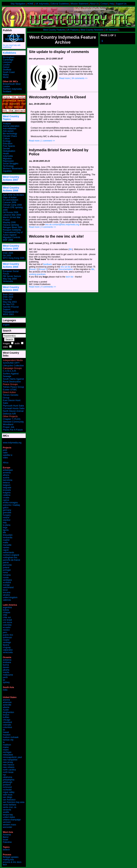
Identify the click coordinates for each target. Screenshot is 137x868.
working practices (37, 274)
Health (6, 154)
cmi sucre (7, 622)
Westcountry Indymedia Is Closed (57, 97)
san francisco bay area (14, 802)
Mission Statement (79, 4)
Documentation (66, 269)
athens (6, 475)
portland (7, 785)
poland (6, 567)
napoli (6, 550)
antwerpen (8, 470)
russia (6, 577)
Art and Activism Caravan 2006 (11, 201)
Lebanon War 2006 (12, 215)
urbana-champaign (12, 820)
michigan (7, 752)
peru (5, 632)
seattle (6, 812)
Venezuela (8, 281)
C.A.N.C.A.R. (10, 371)
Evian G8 (7, 299)
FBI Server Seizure (12, 276)
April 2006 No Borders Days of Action (13, 196)
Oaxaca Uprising (11, 225)
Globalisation (9, 151)
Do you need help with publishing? (12, 46)
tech (5, 865)
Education (8, 144)
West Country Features (54, 30)
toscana (7, 592)
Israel (5, 840)
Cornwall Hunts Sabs (14, 408)
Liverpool (7, 62)
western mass (9, 825)
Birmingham (9, 57)
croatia (6, 498)
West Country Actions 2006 (11, 189)
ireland (6, 518)
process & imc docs (12, 862)
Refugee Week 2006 (13, 227)
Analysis (7, 124)
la (4, 742)
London (6, 65)
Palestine (7, 842)
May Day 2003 (10, 302)
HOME (30, 4)
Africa (6, 463)
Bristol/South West (12, 84)
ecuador (7, 627)
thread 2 (43, 269)
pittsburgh (8, 782)
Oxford (6, 67)
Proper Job (9, 427)
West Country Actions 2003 (11, 289)
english (6, 325)
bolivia (6, 610)
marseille (7, 545)
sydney (6, 682)
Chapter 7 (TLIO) (12, 419)
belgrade (7, 488)
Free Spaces (9, 146)
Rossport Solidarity (12, 230)
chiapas (7, 612)
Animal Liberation (11, 126)
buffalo (6, 717)
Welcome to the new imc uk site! (56, 236)
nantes (6, 548)
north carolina (9, 770)
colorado (7, 725)
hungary (7, 515)
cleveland (7, 722)
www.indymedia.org (12, 443)
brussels (7, 490)
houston (7, 735)
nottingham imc (10, 558)
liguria (6, 530)
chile (5, 615)
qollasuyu (7, 637)
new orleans (9, 767)
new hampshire (10, 760)
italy (5, 523)
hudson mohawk (11, 737)
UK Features (73, 30)
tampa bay (8, 815)
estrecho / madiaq (11, 505)
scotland (7, 582)
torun (5, 590)
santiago (7, 642)
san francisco (9, 800)
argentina (7, 607)
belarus (6, 483)
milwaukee (8, 755)
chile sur (7, 617)
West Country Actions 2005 (11, 247)
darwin (6, 667)
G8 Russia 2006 (11, 212)
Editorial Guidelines (60, 4)
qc (4, 680)
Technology (8, 166)
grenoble (7, 513)
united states (9, 817)
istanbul (7, 520)
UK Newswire (111, 30)
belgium (7, 485)
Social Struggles (11, 164)
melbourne (8, 675)
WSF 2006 (8, 240)
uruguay (7, 647)
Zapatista (7, 171)
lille (4, 533)
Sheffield (7, 70)
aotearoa (7, 660)
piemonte (7, 565)
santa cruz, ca (10, 807)
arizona (6, 700)
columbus (7, 727)
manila (6, 672)
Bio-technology (10, 134)
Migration (7, 159)
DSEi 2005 (8, 253)
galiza (6, 508)
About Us (94, 4)
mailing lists (8, 860)
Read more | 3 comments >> (42, 227)
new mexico (8, 765)
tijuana (6, 645)
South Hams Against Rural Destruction (13, 380)
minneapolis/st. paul (12, 757)
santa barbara (9, 805)
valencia (7, 600)
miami (6, 750)
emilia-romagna (10, 503)
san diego (7, 797)
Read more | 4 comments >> (42, 287)
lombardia (8, 538)
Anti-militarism (10, 129)
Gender (6, 149)
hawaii (6, 732)
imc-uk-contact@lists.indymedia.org (62, 225)
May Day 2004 (10, 279)
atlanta (6, 707)
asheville (7, 705)
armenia (7, 473)
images (6, 343)
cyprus (6, 500)
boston (6, 715)
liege (5, 528)
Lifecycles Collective (13, 366)
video (5, 347)
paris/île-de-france (12, 560)
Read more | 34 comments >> (73, 78)
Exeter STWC (10, 390)
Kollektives (9, 53)
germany (7, 510)
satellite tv (8, 455)
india (5, 690)
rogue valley (9, 792)
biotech (6, 850)
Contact (104, 4)
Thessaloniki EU (11, 312)
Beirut (6, 837)
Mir (71, 249)
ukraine (6, 595)
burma (6, 665)
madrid (6, 540)
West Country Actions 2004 (11, 265)
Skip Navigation (18, 4)
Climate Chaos (10, 136)
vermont (7, 822)
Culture (6, 139)
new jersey (8, 762)
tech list (69, 277)
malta (5, 543)
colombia (7, 625)
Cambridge (8, 60)
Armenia (7, 835)
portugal (7, 570)
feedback (48, 264)
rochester (7, 790)
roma (5, 572)
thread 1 (33, 269)
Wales (6, 75)
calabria (7, 495)
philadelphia (9, 780)
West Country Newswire (92, 30)
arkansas (7, 702)
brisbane (7, 662)
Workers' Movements (13, 169)
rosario (6, 640)
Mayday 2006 (9, 222)
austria (6, 478)
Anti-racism (8, 131)
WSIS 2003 (8, 314)
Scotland (7, 91)
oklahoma (7, 777)
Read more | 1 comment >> (42, 141)
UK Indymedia (42, 4)
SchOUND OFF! (11, 363)
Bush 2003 (8, 294)
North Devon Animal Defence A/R (13, 412)
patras (6, 562)
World (6, 77)
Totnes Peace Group (13, 387)
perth (5, 677)
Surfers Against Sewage (11, 375)
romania (7, 575)
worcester (7, 827)
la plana (7, 525)
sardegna (7, 580)
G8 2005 (7, 256)
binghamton (8, 712)
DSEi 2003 (8, 297)
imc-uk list (65, 267)
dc (4, 730)
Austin (6, 710)
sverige (6, 585)
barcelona (8, 480)
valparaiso (8, 650)
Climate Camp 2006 (12, 205)
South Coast (9, 72)
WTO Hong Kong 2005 (14, 258)
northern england (11, 555)
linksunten (8, 535)
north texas (8, 772)
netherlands (8, 553)
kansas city (8, 740)
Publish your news (14, 38)
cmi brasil (7, 620)
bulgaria (7, 493)
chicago (7, 720)
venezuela (8, 652)
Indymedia (8, 156)
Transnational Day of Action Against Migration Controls (13, 235)
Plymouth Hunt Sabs (13, 406)
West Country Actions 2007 (11, 178)
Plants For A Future (13, 430)
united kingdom (10, 597)
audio (17, 343)
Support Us (121, 4)
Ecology (7, 141)
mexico (6, 630)
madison (7, 745)
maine (6, 747)
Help (112, 4)
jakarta (6, 670)
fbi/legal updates (11, 857)
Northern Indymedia (12, 89)
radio (5, 453)
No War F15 (9, 304)
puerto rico (8, 635)
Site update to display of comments (59, 52)
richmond (7, 787)
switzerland (8, 587)
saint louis (8, 795)
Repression (8, 161)
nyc (5, 775)
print (5, 450)
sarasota (7, 810)
